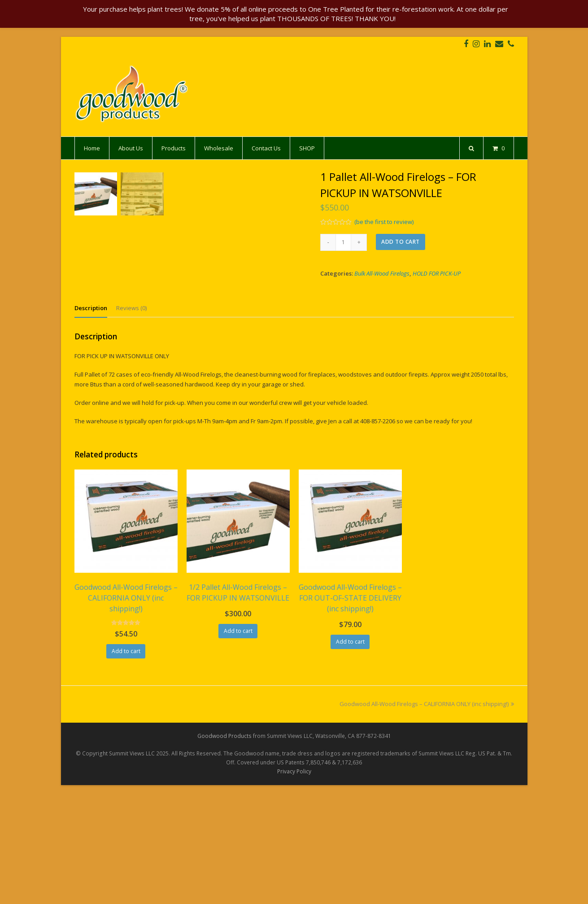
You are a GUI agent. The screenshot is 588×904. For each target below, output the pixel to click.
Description (91, 418)
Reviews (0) (131, 418)
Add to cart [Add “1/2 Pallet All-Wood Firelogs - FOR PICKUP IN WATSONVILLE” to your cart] (238, 741)
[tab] (91, 418)
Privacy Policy (294, 881)
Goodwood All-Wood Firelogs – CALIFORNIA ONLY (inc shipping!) (427, 814)
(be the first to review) (384, 222)
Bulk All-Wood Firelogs (382, 273)
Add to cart (401, 242)
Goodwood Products (224, 846)
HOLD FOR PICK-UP (437, 273)
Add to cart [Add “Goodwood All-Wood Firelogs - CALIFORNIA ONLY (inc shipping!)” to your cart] (126, 761)
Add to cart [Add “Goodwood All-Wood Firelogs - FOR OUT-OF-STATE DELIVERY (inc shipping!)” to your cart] (350, 752)
